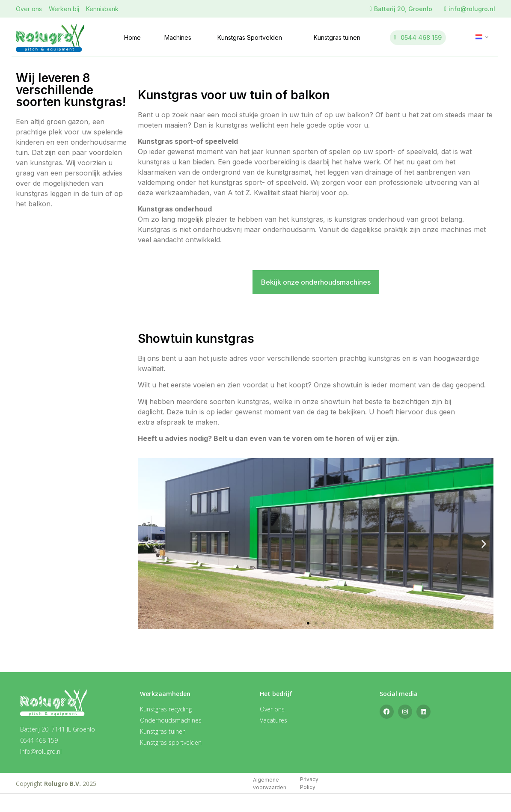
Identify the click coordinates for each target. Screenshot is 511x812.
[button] (147, 544)
